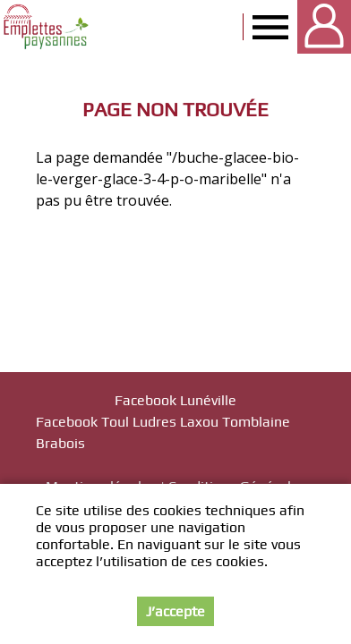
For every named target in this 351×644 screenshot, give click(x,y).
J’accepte (175, 612)
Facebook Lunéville (175, 400)
